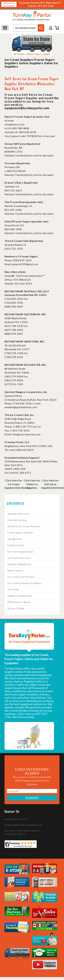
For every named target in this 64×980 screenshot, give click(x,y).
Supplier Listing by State (20, 596)
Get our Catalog (16, 608)
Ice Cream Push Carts (19, 558)
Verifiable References (18, 514)
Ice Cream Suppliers (19, 60)
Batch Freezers (15, 570)
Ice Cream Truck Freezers (21, 577)
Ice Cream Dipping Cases (21, 552)
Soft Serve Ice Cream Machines (24, 526)
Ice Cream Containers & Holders (25, 583)
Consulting (13, 589)
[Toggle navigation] (5, 28)
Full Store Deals (16, 545)
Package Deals (15, 539)
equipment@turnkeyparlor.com (27, 108)
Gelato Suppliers (31, 63)
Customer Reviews (17, 520)
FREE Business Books (19, 602)
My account (51, 28)
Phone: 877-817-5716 (16, 819)
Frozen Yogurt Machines (21, 533)
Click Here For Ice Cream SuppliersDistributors (17, 484)
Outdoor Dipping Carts (20, 564)
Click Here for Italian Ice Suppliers (32, 484)
